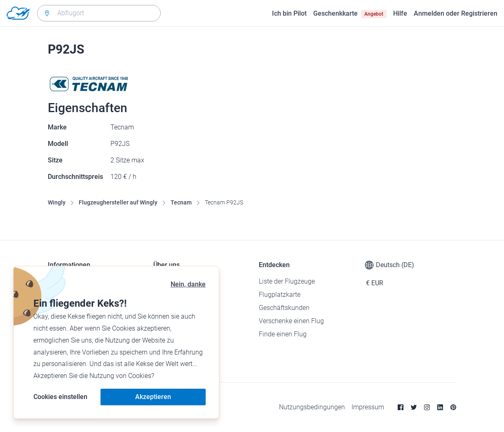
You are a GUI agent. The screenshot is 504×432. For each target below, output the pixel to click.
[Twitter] (414, 407)
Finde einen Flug (283, 334)
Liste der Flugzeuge (287, 281)
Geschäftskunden (284, 308)
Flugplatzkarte (280, 295)
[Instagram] (427, 407)
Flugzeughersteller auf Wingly (118, 202)
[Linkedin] (440, 407)
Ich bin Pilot (289, 13)
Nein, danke (188, 284)
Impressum (368, 407)
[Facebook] (401, 407)
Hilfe (400, 13)
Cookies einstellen (60, 397)
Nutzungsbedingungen (312, 407)
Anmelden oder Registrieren (456, 13)
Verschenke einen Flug (291, 321)
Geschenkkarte (350, 14)
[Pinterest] (453, 407)
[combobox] (99, 13)
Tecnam (181, 202)
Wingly (57, 202)
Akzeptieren (153, 397)
